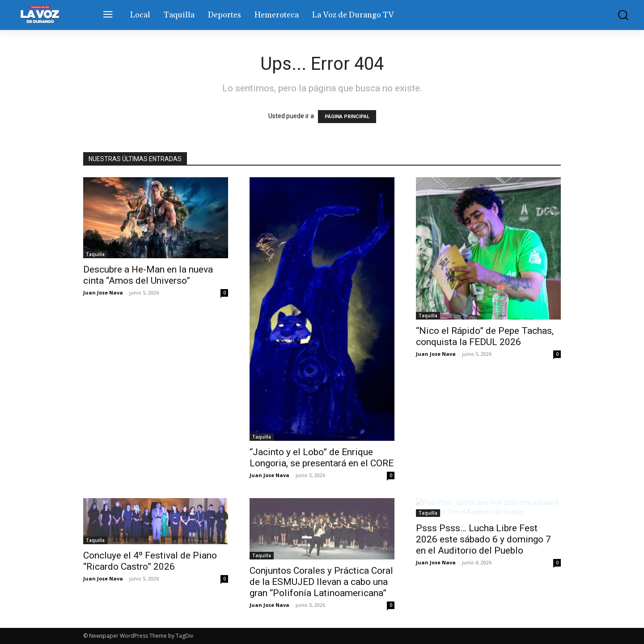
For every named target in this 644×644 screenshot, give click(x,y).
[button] (617, 15)
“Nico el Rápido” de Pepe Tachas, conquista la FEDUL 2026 (485, 336)
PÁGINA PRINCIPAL (347, 117)
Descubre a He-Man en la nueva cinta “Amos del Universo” (148, 275)
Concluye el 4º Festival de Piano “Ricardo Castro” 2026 (150, 561)
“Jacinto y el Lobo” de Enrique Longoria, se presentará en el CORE (322, 458)
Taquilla (95, 254)
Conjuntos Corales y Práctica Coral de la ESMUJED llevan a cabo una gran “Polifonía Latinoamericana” (321, 582)
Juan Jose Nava (103, 292)
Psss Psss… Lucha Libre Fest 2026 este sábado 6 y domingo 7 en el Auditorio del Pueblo (483, 539)
